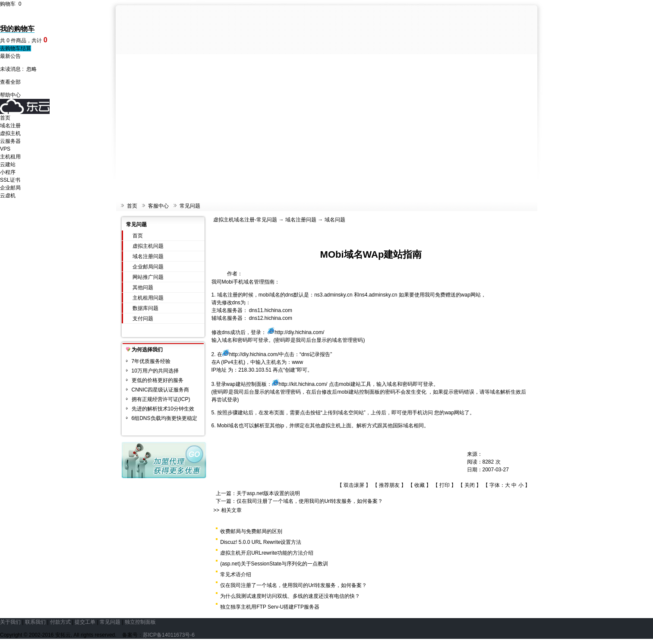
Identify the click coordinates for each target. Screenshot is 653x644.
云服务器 (10, 141)
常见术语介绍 (236, 575)
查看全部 (10, 82)
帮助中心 (10, 95)
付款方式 (60, 622)
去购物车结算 (16, 48)
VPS (5, 149)
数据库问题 (145, 308)
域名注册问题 (148, 256)
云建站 (8, 164)
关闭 (470, 485)
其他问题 (143, 287)
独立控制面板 (140, 622)
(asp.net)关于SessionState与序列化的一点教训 (274, 564)
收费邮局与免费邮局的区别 (251, 531)
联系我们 (35, 622)
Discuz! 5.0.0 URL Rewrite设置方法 (261, 542)
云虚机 (8, 196)
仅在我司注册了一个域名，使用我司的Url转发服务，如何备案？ (310, 501)
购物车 (11, 4)
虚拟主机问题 (148, 246)
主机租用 (10, 157)
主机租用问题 (148, 298)
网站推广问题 (148, 277)
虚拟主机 (10, 133)
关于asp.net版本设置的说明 (268, 493)
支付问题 (143, 319)
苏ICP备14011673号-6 (169, 635)
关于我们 (10, 622)
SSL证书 (10, 180)
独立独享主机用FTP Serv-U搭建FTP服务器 (270, 607)
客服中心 (158, 206)
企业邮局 (10, 188)
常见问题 (190, 206)
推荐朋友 (389, 485)
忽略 (32, 69)
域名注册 (10, 126)
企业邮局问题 (148, 267)
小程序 (8, 172)
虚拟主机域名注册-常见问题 (245, 220)
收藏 (420, 485)
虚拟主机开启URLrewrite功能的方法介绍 (267, 553)
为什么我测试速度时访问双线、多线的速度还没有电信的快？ (290, 596)
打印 (445, 485)
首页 (5, 118)
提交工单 (85, 622)
